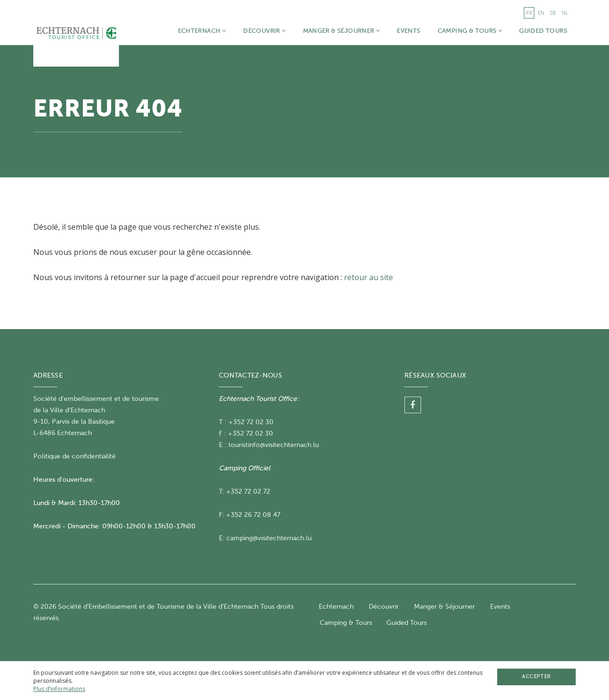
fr (529, 13)
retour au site (368, 277)
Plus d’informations (59, 689)
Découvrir (264, 31)
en (541, 13)
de (553, 13)
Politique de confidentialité (74, 456)
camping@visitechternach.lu (269, 538)
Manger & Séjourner (342, 31)
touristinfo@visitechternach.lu (274, 445)
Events (408, 31)
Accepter (536, 676)
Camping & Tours (470, 31)
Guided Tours (543, 31)
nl (565, 13)
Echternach (202, 31)
